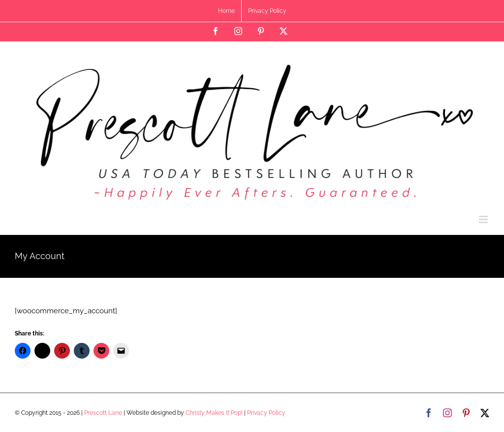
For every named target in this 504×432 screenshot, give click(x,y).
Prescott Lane (103, 413)
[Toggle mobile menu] (484, 219)
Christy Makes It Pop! (214, 413)
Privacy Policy (266, 413)
